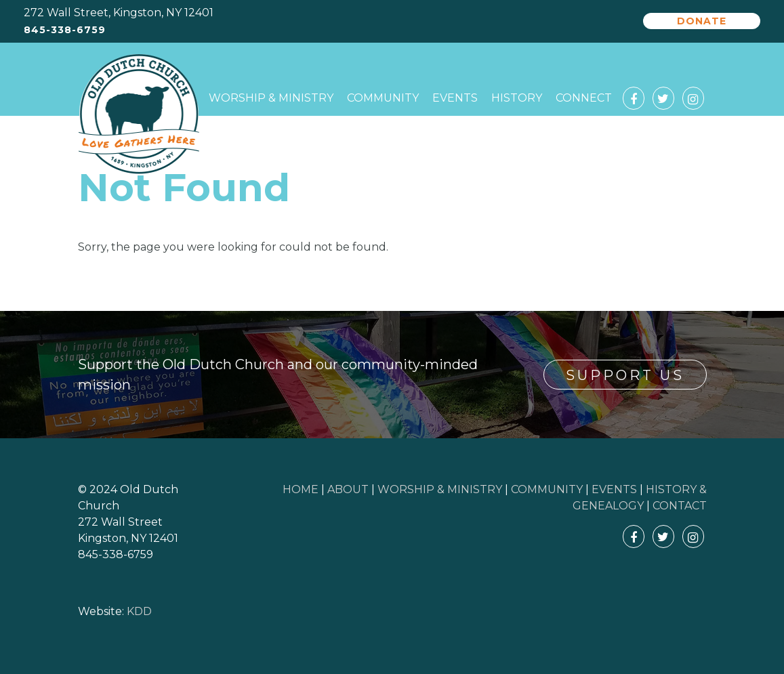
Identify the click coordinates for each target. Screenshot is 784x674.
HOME (301, 489)
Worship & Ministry (271, 98)
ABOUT (348, 489)
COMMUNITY (547, 489)
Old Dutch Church (139, 114)
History (517, 98)
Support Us (625, 375)
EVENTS (614, 489)
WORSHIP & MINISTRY (440, 489)
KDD (139, 611)
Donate (702, 21)
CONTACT (680, 506)
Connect (584, 98)
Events (455, 98)
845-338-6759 (65, 30)
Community (383, 98)
